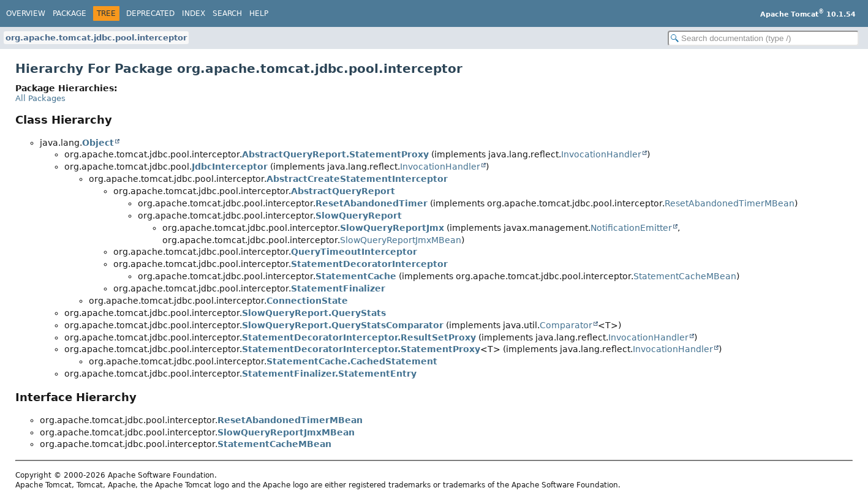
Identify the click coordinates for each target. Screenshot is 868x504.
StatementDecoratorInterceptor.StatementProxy (361, 349)
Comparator (566, 325)
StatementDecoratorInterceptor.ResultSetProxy (359, 337)
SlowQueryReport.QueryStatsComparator (343, 325)
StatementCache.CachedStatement (352, 361)
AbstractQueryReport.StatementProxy (335, 154)
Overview (26, 13)
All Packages (40, 98)
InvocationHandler (601, 154)
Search (227, 13)
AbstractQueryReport (343, 191)
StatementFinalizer (338, 288)
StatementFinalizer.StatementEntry (329, 374)
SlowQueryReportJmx (392, 228)
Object (98, 143)
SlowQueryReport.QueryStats (314, 313)
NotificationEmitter (631, 228)
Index (194, 13)
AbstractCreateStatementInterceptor (357, 179)
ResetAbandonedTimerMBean (730, 203)
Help (259, 13)
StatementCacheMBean (685, 276)
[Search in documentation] (763, 38)
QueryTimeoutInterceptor (354, 252)
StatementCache (356, 276)
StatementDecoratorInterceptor (369, 264)
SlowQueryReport (359, 216)
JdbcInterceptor (230, 167)
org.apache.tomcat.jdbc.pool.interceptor (96, 38)
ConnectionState (307, 301)
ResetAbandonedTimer (372, 203)
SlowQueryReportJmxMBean (401, 240)
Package (70, 13)
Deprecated (150, 13)
